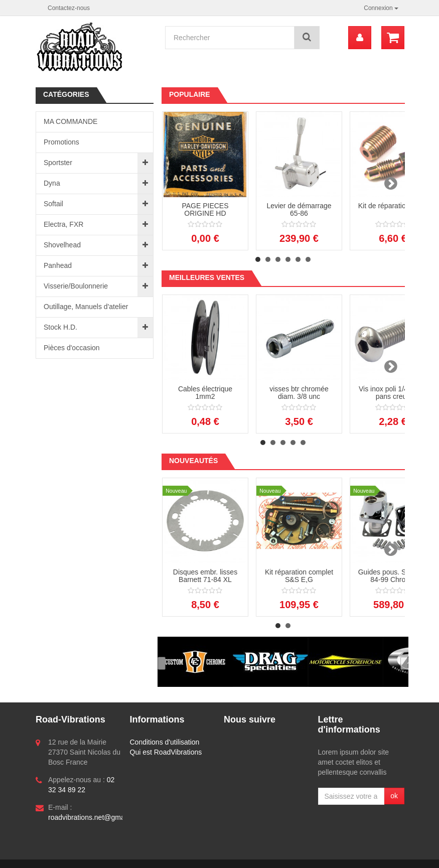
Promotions (61, 142)
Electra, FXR (63, 224)
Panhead (58, 265)
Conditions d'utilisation (165, 742)
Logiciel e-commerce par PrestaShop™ (105, 856)
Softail (53, 204)
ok (394, 796)
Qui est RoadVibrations (166, 752)
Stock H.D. (60, 327)
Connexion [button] (381, 8)
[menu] (360, 38)
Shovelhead (62, 245)
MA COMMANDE (70, 121)
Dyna (52, 183)
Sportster (58, 163)
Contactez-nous (69, 8)
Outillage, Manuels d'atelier (86, 307)
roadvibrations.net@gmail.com (96, 817)
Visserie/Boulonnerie (76, 286)
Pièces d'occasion (72, 348)
